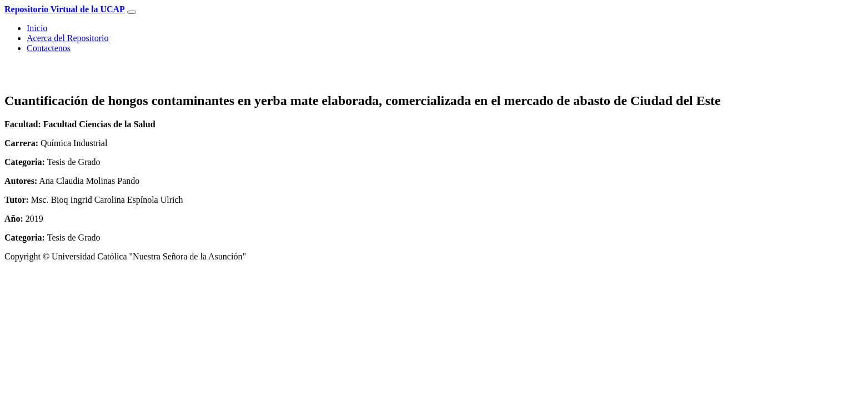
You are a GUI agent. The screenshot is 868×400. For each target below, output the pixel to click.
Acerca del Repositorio (68, 38)
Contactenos (49, 48)
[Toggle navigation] (132, 12)
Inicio (37, 28)
